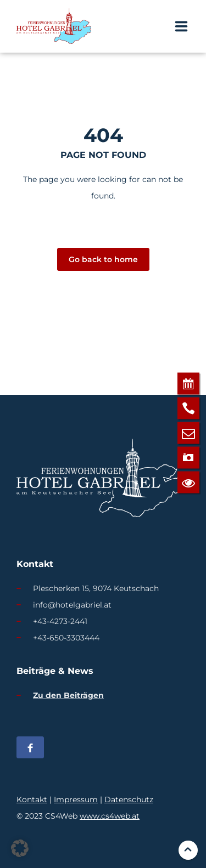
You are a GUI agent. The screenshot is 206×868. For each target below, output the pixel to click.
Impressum (76, 799)
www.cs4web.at (110, 816)
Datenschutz (129, 799)
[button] (20, 848)
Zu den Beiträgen (68, 695)
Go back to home (103, 259)
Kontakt (32, 799)
